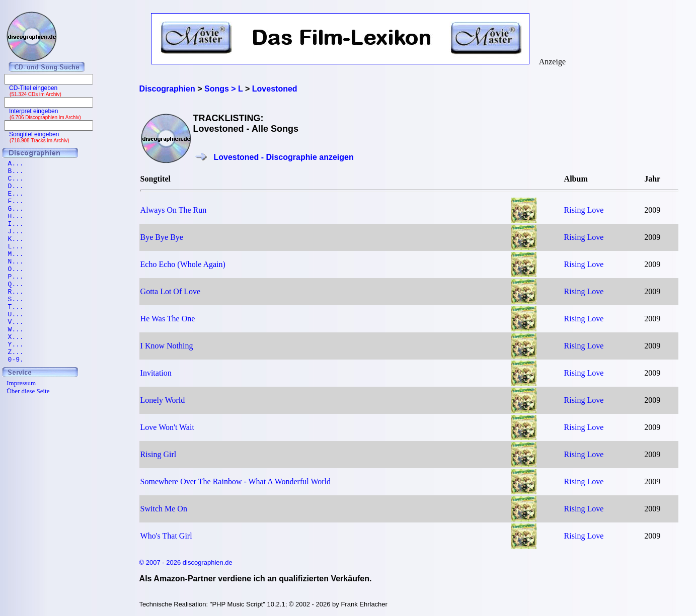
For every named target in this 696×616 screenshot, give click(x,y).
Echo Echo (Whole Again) (183, 264)
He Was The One (168, 319)
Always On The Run (174, 210)
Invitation (156, 373)
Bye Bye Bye (162, 237)
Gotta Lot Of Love (171, 291)
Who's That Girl (166, 536)
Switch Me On (164, 509)
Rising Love (584, 210)
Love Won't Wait (167, 427)
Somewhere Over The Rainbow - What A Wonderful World (236, 481)
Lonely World (163, 400)
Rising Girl (159, 454)
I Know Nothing (167, 346)
